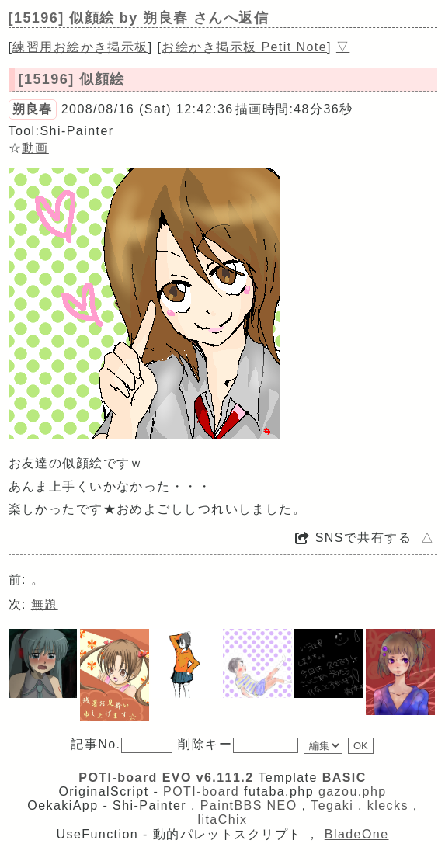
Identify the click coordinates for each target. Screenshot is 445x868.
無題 (45, 604)
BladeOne (357, 834)
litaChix (223, 819)
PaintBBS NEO (249, 806)
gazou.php (353, 792)
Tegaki (332, 806)
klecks (388, 806)
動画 (35, 148)
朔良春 (33, 109)
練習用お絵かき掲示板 (80, 47)
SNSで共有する (353, 538)
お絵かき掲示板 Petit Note (244, 47)
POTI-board (201, 792)
